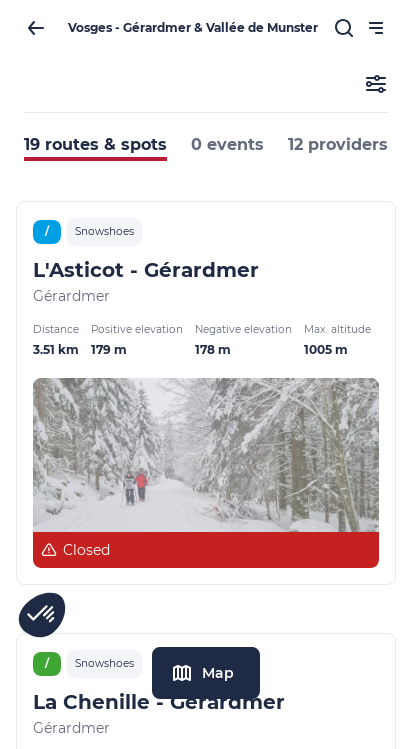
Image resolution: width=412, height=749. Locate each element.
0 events (227, 144)
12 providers (338, 144)
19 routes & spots (95, 144)
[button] (42, 615)
